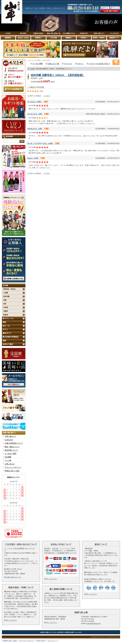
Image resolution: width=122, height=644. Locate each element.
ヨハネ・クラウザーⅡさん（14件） (41, 143)
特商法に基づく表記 (12, 471)
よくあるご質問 (10, 454)
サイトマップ (52, 641)
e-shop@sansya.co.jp (93, 623)
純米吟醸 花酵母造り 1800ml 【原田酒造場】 (58, 75)
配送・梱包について (12, 447)
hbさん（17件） (33, 158)
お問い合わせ (10, 464)
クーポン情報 (38, 64)
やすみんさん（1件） (35, 129)
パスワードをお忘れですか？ (99, 64)
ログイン (80, 64)
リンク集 (8, 460)
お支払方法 (9, 440)
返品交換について (11, 450)
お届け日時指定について (14, 443)
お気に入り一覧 (53, 64)
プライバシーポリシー (13, 467)
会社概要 (8, 457)
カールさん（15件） (35, 102)
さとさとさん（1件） (35, 114)
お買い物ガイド (10, 436)
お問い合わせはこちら (14, 577)
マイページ (68, 64)
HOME (33, 69)
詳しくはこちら (11, 620)
